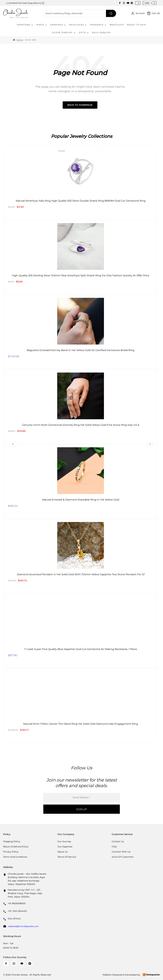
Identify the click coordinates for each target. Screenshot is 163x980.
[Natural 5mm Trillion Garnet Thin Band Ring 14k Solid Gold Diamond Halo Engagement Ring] (81, 706)
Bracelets (117, 25)
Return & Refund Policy (16, 847)
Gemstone (25, 25)
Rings (42, 25)
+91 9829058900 (17, 903)
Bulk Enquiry (102, 32)
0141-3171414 (14, 919)
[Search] (111, 13)
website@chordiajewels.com (23, 926)
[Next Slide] (148, 444)
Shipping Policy (12, 841)
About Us (63, 852)
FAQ (114, 847)
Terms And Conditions (15, 857)
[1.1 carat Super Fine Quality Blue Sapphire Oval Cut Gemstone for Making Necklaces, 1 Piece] (81, 631)
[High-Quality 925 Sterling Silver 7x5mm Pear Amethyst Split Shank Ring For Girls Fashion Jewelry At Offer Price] (81, 257)
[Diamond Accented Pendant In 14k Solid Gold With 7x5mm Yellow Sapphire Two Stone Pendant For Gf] (81, 556)
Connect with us (121, 852)
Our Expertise (65, 847)
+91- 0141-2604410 (17, 911)
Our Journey (64, 841)
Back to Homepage (80, 105)
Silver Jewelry (64, 33)
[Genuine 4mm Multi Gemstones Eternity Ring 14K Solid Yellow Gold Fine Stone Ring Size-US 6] (81, 407)
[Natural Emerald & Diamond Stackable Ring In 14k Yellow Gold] (81, 481)
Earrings (58, 25)
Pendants (98, 25)
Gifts (84, 33)
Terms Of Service (67, 857)
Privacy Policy (11, 852)
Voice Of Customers (123, 857)
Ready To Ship (137, 25)
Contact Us (118, 841)
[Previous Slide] (15, 444)
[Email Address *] (82, 798)
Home (20, 40)
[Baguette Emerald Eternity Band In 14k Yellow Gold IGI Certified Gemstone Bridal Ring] (81, 332)
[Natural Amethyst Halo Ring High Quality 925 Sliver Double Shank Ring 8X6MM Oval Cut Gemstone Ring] (81, 182)
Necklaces (78, 25)
